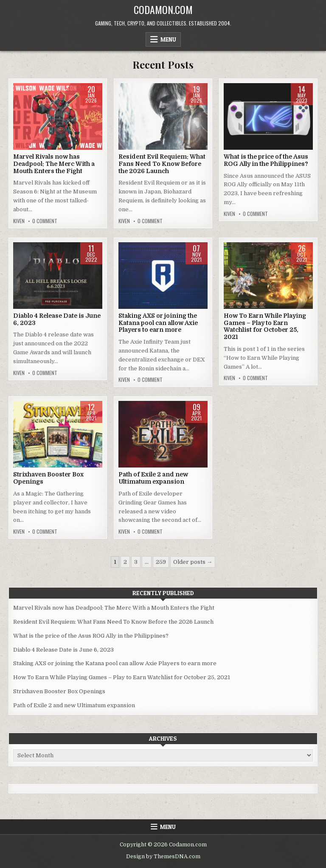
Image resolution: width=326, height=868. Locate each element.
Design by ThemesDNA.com (163, 857)
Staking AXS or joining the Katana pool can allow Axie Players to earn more (158, 323)
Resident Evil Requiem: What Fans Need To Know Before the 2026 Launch (162, 164)
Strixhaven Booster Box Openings (59, 691)
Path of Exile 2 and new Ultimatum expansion (153, 478)
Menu (168, 39)
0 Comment (45, 221)
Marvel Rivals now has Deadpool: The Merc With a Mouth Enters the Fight (54, 164)
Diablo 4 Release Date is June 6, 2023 (63, 650)
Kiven (19, 221)
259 (161, 562)
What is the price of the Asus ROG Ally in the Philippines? (266, 160)
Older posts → (193, 562)
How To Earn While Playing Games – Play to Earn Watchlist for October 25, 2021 (265, 326)
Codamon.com (163, 9)
